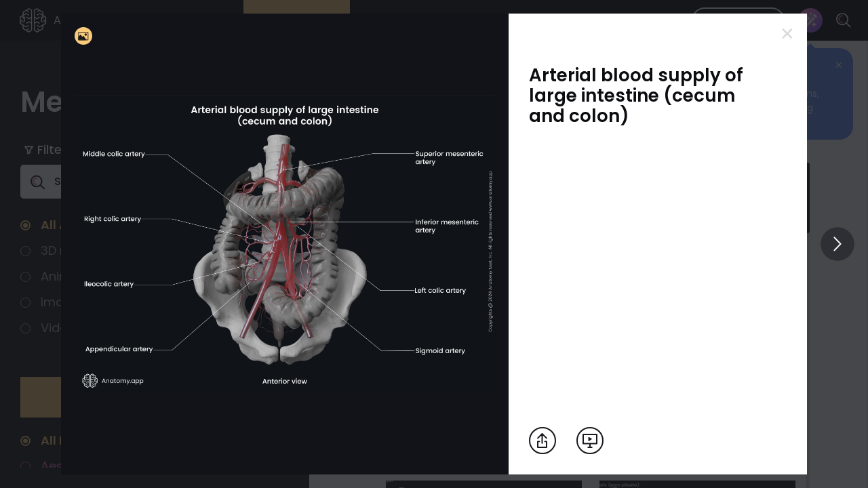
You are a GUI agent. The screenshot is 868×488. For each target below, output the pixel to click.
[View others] (837, 244)
